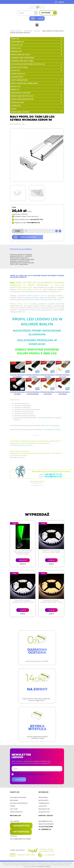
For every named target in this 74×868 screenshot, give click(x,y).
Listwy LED (15, 71)
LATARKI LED (16, 106)
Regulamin (14, 800)
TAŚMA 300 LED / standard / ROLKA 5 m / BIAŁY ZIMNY (51, 551)
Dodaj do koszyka (28, 237)
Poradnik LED (44, 803)
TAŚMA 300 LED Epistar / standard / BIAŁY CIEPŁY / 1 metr (51, 601)
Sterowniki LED (17, 42)
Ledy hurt (14, 809)
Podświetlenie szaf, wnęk (22, 61)
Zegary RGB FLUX (18, 74)
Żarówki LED (16, 51)
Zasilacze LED (17, 45)
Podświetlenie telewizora (22, 58)
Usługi (14, 109)
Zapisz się (19, 779)
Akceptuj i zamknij (44, 867)
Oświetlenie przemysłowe (22, 99)
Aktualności (43, 800)
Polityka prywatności (19, 803)
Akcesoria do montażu (21, 93)
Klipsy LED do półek (19, 67)
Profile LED (16, 48)
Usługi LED (43, 806)
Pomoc (13, 806)
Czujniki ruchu (17, 77)
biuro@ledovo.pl (46, 821)
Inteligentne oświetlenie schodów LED (28, 64)
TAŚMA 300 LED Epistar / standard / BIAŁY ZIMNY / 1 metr (23, 601)
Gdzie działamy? (16, 812)
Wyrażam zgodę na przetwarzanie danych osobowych (30, 774)
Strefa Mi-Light (17, 102)
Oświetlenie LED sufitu (21, 55)
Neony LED (15, 90)
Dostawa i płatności (18, 797)
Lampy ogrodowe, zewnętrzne (24, 83)
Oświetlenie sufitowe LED (22, 96)
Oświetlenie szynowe (20, 112)
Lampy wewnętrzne (19, 80)
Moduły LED (16, 86)
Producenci (43, 797)
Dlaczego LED (44, 812)
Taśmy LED (15, 39)
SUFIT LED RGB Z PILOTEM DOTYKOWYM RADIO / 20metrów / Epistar (23, 552)
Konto (61, 2)
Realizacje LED (44, 809)
